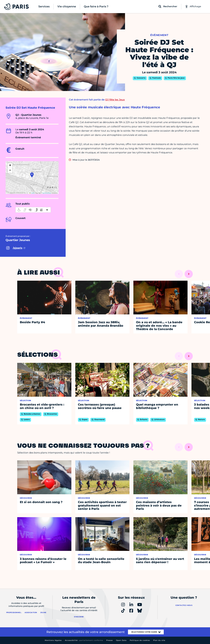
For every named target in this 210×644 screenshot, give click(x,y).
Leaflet (32, 193)
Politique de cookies (140, 640)
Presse (110, 640)
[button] (32, 175)
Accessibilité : (84, 640)
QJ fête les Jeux (115, 100)
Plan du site (159, 640)
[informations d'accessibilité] (33, 210)
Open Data (121, 640)
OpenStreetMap (47, 193)
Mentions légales (53, 640)
